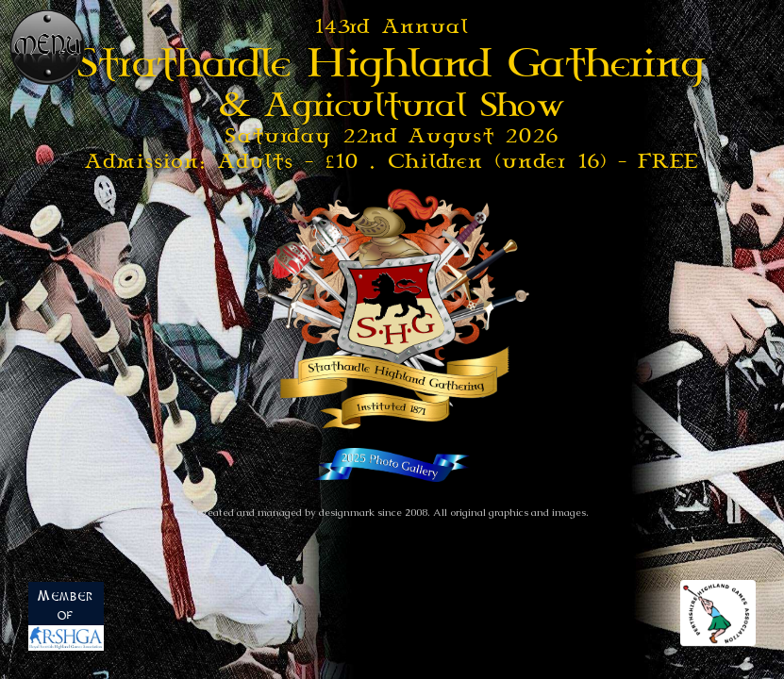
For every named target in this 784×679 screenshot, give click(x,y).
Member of (66, 621)
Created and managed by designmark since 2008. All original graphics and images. (392, 512)
